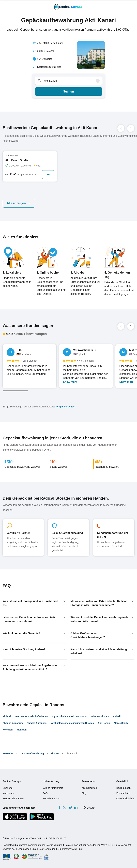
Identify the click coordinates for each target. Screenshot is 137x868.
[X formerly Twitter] (64, 807)
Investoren (8, 793)
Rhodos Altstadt (100, 716)
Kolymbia (8, 730)
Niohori (7, 716)
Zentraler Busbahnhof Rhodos (31, 716)
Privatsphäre (123, 793)
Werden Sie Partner (13, 798)
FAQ (45, 793)
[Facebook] (60, 807)
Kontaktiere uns (51, 798)
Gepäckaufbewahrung (32, 753)
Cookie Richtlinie (125, 798)
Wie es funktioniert (53, 788)
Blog (84, 793)
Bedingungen (123, 788)
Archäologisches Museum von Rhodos (73, 723)
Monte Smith (121, 723)
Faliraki (117, 716)
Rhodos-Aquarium (13, 723)
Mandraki (22, 730)
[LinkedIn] (76, 807)
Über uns (8, 788)
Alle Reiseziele (90, 788)
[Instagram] (70, 807)
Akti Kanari (104, 723)
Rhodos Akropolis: (37, 723)
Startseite (8, 753)
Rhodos (55, 753)
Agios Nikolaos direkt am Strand (70, 716)
